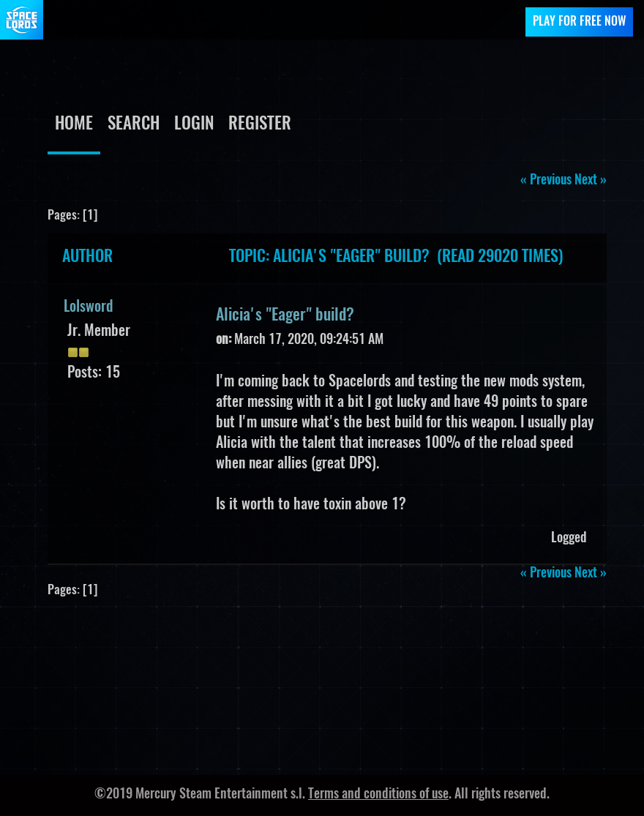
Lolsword (88, 307)
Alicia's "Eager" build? (285, 315)
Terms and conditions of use (378, 795)
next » (591, 181)
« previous (546, 181)
